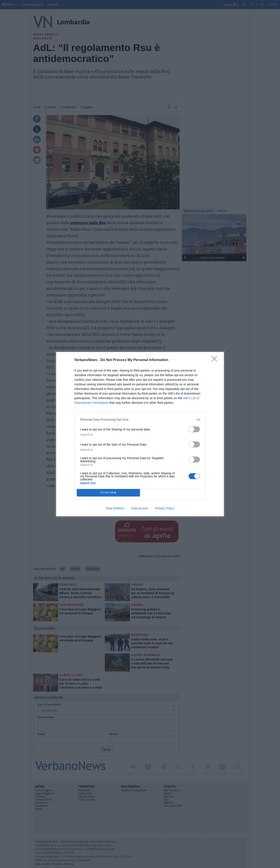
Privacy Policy (165, 508)
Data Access (140, 508)
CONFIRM (108, 492)
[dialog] (140, 434)
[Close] (216, 360)
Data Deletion (115, 508)
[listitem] (140, 420)
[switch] (194, 429)
